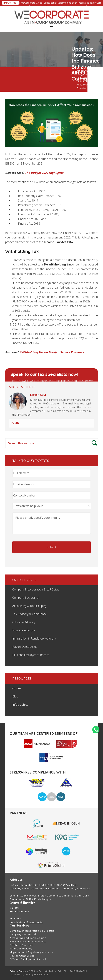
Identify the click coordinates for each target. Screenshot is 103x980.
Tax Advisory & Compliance (30, 614)
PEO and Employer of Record (31, 655)
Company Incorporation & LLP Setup (36, 589)
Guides (17, 688)
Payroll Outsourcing (25, 647)
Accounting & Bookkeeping (29, 606)
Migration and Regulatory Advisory (31, 952)
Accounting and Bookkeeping (28, 938)
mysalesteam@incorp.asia (26, 922)
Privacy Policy (18, 971)
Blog (15, 696)
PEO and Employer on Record (28, 959)
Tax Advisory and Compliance (28, 941)
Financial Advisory (24, 630)
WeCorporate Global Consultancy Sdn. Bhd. (51, 17)
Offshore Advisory (24, 622)
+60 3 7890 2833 (19, 911)
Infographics (20, 705)
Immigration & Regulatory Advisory (34, 638)
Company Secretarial (25, 598)
